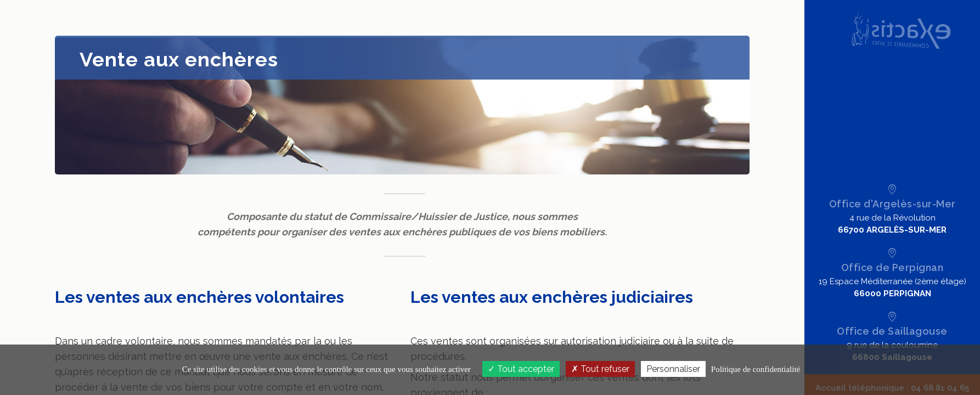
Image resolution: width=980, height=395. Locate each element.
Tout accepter (521, 369)
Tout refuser (600, 369)
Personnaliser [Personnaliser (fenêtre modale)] (673, 369)
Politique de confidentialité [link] (756, 369)
